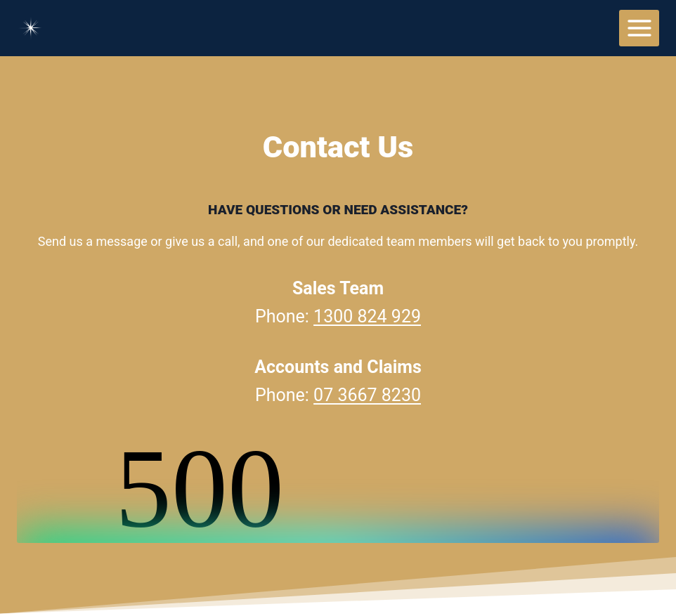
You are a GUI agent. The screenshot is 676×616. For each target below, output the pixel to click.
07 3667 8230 (367, 395)
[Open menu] (639, 28)
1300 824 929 (367, 316)
